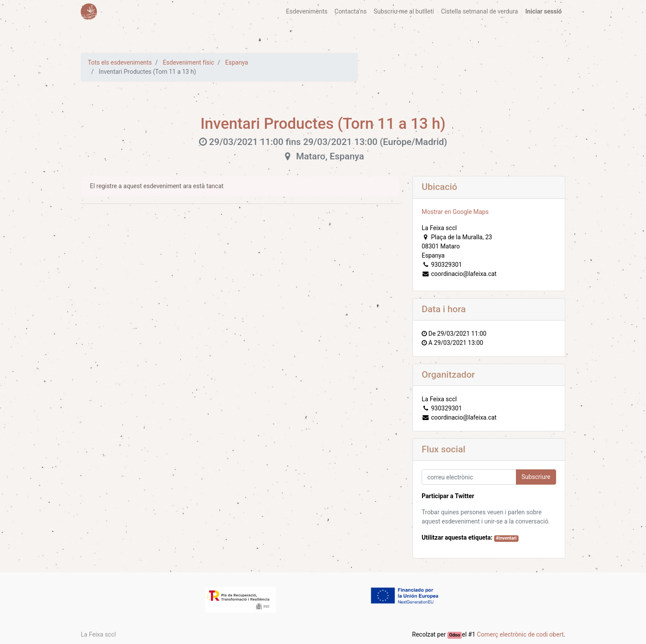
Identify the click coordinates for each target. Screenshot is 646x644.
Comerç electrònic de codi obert (521, 634)
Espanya (237, 62)
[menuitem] (307, 12)
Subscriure (536, 477)
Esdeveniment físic (188, 62)
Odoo (455, 635)
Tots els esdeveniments (120, 62)
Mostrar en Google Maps (455, 212)
